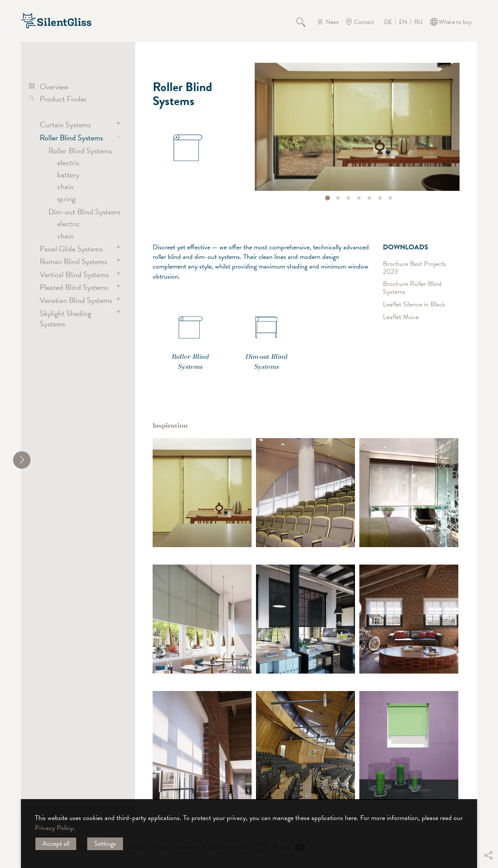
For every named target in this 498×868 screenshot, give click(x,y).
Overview (54, 87)
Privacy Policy (54, 828)
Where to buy (455, 22)
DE (388, 22)
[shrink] (22, 460)
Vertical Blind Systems (74, 274)
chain (65, 186)
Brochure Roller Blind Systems (412, 288)
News (332, 22)
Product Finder (63, 99)
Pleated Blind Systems (74, 287)
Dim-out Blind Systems (84, 212)
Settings (105, 844)
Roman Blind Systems (73, 261)
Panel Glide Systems (71, 249)
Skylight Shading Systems (65, 318)
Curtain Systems (65, 124)
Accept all (56, 844)
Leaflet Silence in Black (414, 305)
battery (68, 175)
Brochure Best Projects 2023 (414, 268)
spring (66, 199)
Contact (364, 22)
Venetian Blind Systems (76, 300)
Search (306, 22)
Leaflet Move (401, 317)
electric (68, 162)
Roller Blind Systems (71, 138)
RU (418, 22)
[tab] (327, 198)
